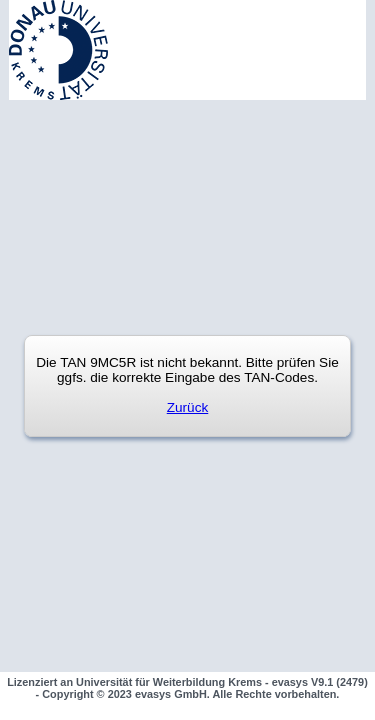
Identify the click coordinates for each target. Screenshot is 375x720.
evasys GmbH (171, 694)
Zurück (188, 407)
